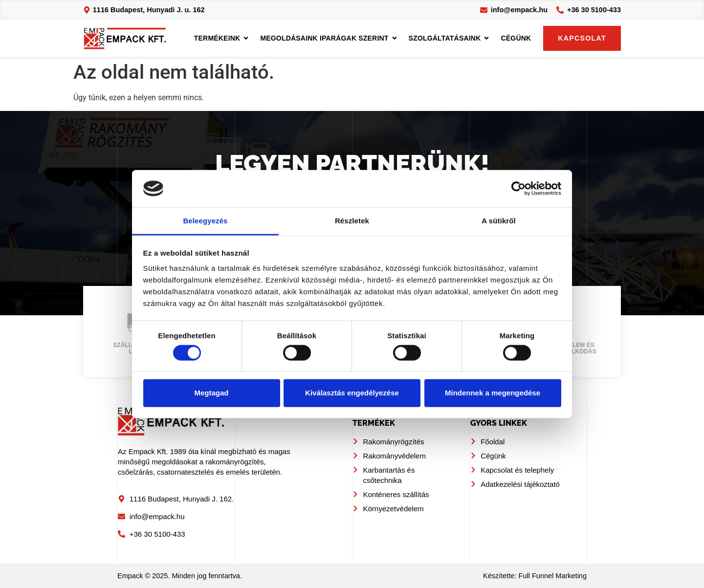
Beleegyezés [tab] (205, 221)
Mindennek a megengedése (493, 393)
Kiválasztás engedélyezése (352, 393)
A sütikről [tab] (499, 221)
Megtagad (211, 393)
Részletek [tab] (352, 221)
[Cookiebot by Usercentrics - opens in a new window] (518, 189)
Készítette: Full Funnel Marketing (535, 576)
